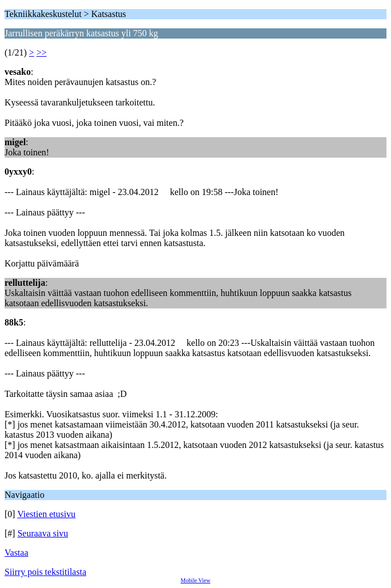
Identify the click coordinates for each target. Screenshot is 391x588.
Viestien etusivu (46, 514)
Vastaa (16, 553)
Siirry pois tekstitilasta (45, 572)
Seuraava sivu (43, 533)
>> (41, 52)
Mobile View (195, 580)
